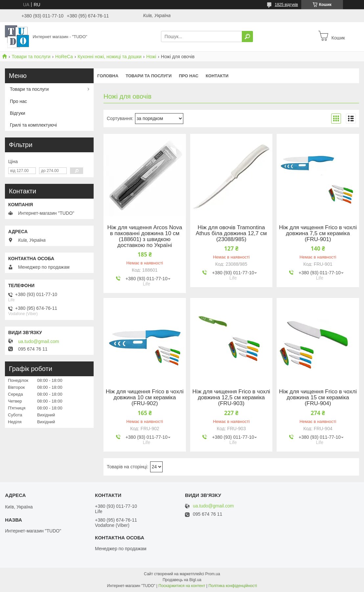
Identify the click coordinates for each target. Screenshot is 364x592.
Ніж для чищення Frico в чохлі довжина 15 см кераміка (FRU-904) (318, 398)
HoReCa (64, 57)
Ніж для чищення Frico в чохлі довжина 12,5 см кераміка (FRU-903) (231, 398)
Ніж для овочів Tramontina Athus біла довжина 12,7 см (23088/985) (231, 234)
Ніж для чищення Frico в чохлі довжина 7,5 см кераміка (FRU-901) (318, 234)
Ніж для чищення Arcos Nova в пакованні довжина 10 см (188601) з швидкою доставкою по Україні (145, 236)
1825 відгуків (286, 5)
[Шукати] (247, 37)
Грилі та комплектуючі (33, 125)
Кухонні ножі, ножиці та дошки (110, 57)
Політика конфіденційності (233, 586)
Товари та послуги (31, 57)
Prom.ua (213, 574)
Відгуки (18, 113)
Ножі (151, 57)
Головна (108, 76)
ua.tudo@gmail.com (39, 341)
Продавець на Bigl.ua (182, 580)
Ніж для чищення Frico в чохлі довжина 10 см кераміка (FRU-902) (145, 398)
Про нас (188, 76)
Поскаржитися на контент (182, 586)
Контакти (217, 76)
